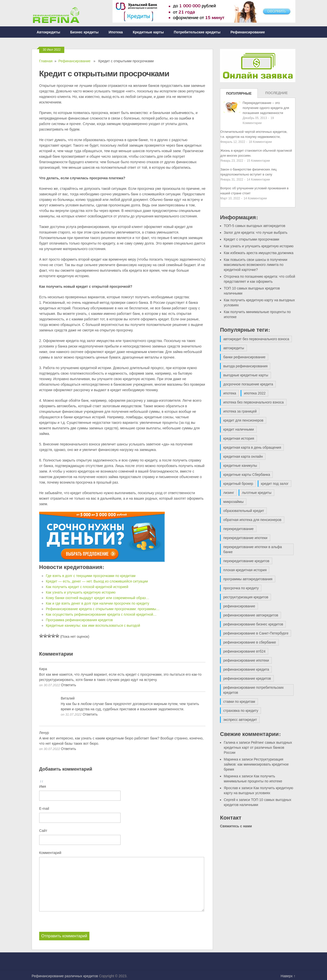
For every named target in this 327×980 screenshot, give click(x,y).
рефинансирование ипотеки (246, 660)
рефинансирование (239, 606)
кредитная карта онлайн (243, 456)
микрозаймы (233, 502)
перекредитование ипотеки (245, 538)
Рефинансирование (248, 32)
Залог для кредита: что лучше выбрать (256, 233)
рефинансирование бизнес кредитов (253, 624)
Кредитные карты (148, 32)
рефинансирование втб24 (244, 651)
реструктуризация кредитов (246, 597)
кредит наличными (239, 429)
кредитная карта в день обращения (252, 447)
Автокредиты (48, 32)
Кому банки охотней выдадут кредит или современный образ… (97, 598)
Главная (46, 61)
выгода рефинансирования (245, 366)
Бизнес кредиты (84, 32)
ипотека (230, 393)
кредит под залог (275, 484)
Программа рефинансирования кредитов (79, 620)
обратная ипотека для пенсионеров (252, 520)
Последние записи (276, 94)
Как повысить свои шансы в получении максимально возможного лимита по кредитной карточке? (256, 265)
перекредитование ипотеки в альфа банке (253, 549)
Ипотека (116, 32)
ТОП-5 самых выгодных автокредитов (255, 226)
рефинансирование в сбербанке (250, 642)
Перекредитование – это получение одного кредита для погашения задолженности (266, 108)
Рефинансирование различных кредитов (65, 976)
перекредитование (238, 529)
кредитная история (239, 438)
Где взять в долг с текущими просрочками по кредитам (91, 576)
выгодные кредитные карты (246, 375)
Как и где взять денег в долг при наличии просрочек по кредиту (97, 603)
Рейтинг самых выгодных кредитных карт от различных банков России (258, 747)
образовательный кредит (244, 511)
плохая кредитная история (245, 570)
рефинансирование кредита (246, 669)
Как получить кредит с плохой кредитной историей (87, 587)
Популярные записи (239, 95)
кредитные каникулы (240, 466)
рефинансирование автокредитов (251, 615)
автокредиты (234, 348)
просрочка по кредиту (241, 588)
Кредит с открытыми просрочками (252, 239)
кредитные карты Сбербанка (247, 475)
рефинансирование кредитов (247, 678)
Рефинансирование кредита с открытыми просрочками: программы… (103, 609)
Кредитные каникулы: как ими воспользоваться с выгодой (93, 625)
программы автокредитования (248, 579)
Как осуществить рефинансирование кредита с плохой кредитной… (101, 614)
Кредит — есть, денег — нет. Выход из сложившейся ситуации (97, 581)
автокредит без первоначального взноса (256, 339)
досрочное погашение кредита (248, 384)
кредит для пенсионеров (243, 420)
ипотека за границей (240, 411)
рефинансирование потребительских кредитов (254, 690)
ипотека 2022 (255, 393)
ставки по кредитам (239, 702)
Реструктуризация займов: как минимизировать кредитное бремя (256, 764)
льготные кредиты (257, 493)
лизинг (229, 493)
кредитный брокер (238, 484)
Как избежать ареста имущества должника (259, 253)
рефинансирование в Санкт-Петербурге (256, 633)
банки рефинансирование (244, 357)
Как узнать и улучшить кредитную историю (81, 592)
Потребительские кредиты (197, 32)
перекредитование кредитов (246, 561)
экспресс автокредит (240, 720)
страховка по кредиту (241, 711)
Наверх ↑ (288, 976)
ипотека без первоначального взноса (254, 402)
